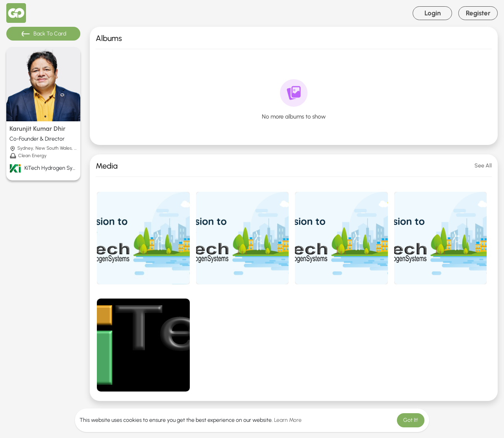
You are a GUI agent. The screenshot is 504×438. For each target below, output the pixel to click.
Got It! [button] (411, 420)
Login (433, 13)
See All (483, 166)
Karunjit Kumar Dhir (37, 129)
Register (478, 13)
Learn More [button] (288, 420)
